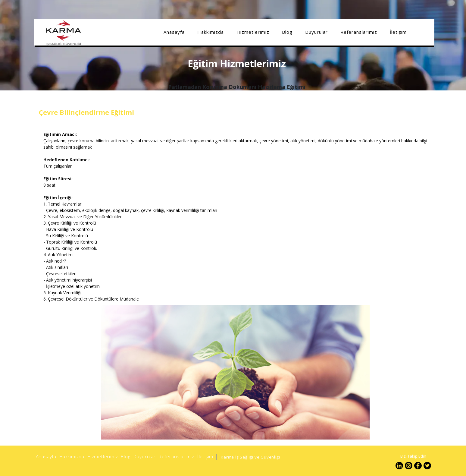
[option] (235, 372)
